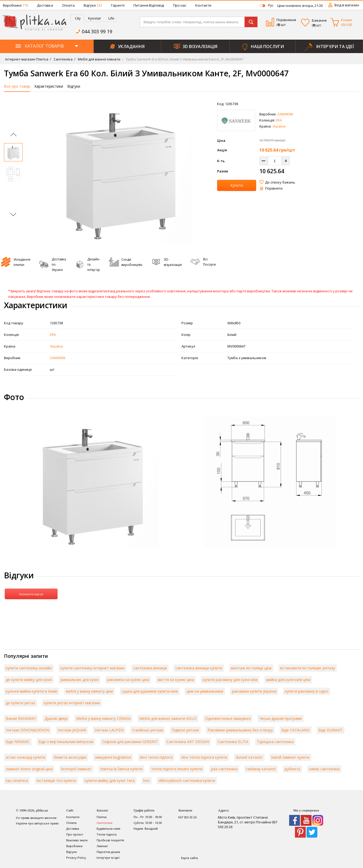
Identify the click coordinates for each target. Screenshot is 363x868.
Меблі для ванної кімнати (99, 59)
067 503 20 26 (187, 817)
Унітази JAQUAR (72, 730)
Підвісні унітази (185, 730)
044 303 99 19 (97, 31)
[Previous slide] (13, 136)
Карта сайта (189, 858)
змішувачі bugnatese (113, 757)
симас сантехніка (324, 769)
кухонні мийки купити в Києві (32, 691)
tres (147, 780)
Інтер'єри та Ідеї (108, 858)
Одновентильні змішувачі (228, 718)
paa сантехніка (224, 769)
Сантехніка (63, 59)
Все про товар (17, 86)
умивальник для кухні (79, 680)
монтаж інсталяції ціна (251, 668)
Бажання (319, 20)
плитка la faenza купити (121, 769)
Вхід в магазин (347, 5)
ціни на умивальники (205, 691)
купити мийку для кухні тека (110, 780)
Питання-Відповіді (149, 5)
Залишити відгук (31, 594)
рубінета (292, 769)
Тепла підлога (107, 834)
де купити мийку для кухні (29, 680)
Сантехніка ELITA (233, 742)
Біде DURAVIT (331, 730)
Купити (237, 185)
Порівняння (286, 20)
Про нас (180, 5)
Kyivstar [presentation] (95, 18)
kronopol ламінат (76, 769)
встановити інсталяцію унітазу (308, 668)
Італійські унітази (148, 730)
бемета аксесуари (70, 757)
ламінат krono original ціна (29, 769)
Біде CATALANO (296, 730)
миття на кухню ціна (176, 680)
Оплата (68, 5)
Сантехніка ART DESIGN (188, 742)
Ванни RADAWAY (21, 718)
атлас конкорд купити (25, 757)
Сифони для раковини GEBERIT (130, 742)
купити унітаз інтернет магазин (72, 703)
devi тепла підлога (156, 757)
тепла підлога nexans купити (177, 769)
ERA (279, 120)
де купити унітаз (20, 703)
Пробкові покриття (110, 840)
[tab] (77, 18)
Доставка (45, 5)
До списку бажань (280, 182)
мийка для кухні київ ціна (288, 680)
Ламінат (102, 846)
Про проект (75, 834)
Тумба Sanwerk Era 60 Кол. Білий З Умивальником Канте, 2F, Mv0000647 (184, 59)
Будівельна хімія (108, 829)
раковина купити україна (254, 691)
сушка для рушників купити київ (150, 691)
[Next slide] (13, 213)
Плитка (102, 817)
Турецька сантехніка (275, 742)
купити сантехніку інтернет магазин (92, 668)
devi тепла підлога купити (204, 757)
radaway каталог (261, 769)
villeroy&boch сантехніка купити (187, 780)
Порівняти (274, 188)
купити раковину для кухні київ (230, 680)
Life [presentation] (111, 18)
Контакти (203, 5)
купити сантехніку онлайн (29, 668)
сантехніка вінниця (150, 668)
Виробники (15, 5)
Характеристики (49, 86)
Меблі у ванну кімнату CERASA (103, 718)
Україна (279, 126)
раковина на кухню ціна (128, 680)
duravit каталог (249, 757)
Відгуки (93, 5)
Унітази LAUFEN (109, 730)
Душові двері (56, 718)
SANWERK (285, 114)
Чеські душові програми (281, 718)
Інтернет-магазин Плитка (27, 59)
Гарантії (118, 5)
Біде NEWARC (18, 742)
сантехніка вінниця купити (199, 668)
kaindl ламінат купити (290, 757)
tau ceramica (17, 780)
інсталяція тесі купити (56, 780)
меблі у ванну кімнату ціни (89, 691)
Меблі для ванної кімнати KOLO (168, 718)
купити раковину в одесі (307, 691)
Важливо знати (77, 840)
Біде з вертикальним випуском (66, 742)
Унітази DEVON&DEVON (27, 730)
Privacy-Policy (76, 858)
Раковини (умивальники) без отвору (240, 730)
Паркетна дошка (108, 852)
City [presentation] (78, 18)
